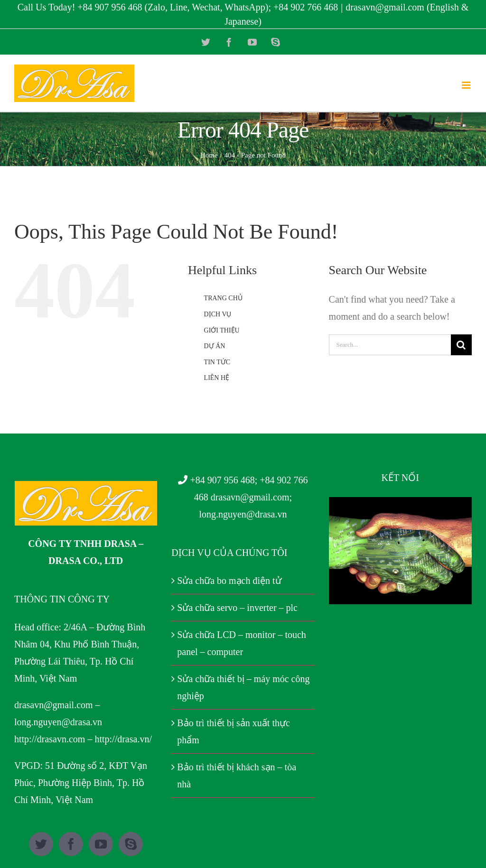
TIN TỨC (217, 362)
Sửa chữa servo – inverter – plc (237, 608)
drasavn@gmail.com (54, 705)
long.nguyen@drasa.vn (58, 722)
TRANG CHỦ (223, 298)
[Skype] (131, 844)
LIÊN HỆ (217, 378)
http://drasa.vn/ (123, 739)
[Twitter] (41, 844)
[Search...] (390, 345)
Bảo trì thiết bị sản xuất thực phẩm (234, 731)
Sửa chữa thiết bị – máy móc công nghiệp (243, 687)
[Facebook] (71, 844)
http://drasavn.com (50, 739)
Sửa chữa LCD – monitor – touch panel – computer (242, 643)
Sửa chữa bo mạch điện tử (229, 581)
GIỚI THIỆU (222, 330)
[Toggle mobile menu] (467, 85)
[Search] (461, 345)
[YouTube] (101, 844)
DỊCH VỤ (218, 314)
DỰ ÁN (215, 346)
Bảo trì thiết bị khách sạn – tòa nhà (237, 776)
